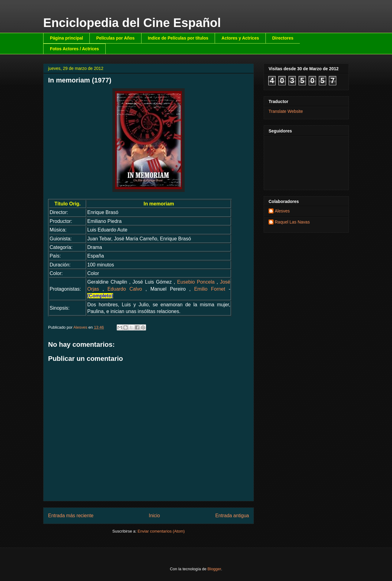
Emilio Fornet (210, 289)
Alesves (282, 211)
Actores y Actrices (240, 38)
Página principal (66, 38)
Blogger (214, 569)
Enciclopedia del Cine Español (132, 23)
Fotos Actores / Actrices (74, 49)
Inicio (154, 516)
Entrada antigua (232, 516)
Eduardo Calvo (125, 289)
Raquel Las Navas (292, 222)
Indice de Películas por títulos (178, 38)
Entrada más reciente (71, 516)
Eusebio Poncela (196, 282)
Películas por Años (115, 38)
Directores (283, 38)
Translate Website (286, 111)
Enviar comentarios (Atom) (161, 531)
